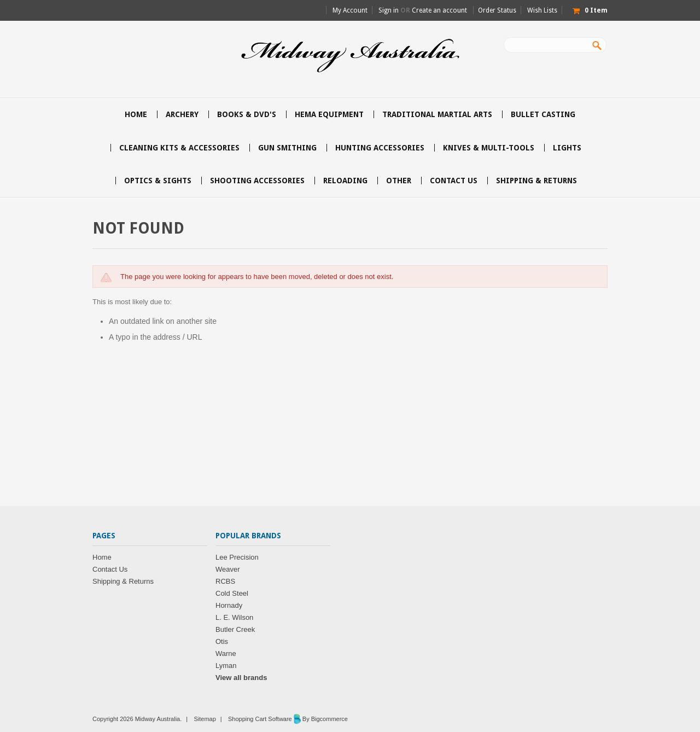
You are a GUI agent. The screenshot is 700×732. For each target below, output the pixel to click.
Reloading (345, 181)
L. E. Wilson (234, 617)
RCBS (225, 581)
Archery (182, 114)
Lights (567, 148)
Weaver (228, 569)
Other (399, 181)
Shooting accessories (257, 181)
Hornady (229, 605)
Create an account (439, 10)
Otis (222, 641)
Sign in (389, 10)
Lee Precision (237, 557)
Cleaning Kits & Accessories (179, 148)
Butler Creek (235, 629)
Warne (226, 653)
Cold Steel (232, 593)
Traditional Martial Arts (437, 114)
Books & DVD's (247, 114)
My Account (350, 10)
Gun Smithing (287, 148)
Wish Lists (542, 10)
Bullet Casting (543, 114)
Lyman (226, 666)
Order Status (497, 10)
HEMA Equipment (329, 114)
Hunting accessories (380, 148)
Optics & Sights (158, 181)
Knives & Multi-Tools (489, 148)
